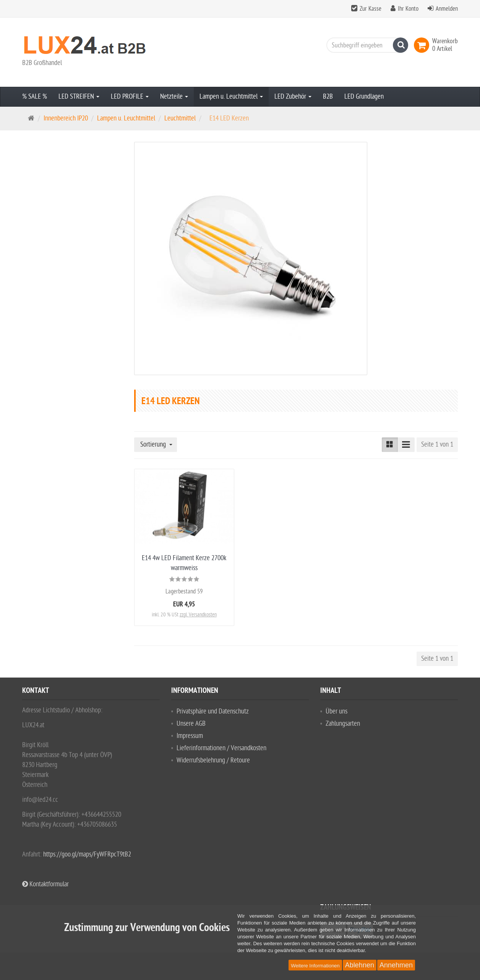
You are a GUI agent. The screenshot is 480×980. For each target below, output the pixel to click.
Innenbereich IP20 (66, 118)
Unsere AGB (191, 724)
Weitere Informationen (315, 966)
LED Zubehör (293, 97)
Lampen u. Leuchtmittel (231, 97)
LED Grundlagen (364, 97)
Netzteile (174, 97)
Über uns (336, 711)
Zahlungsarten (343, 724)
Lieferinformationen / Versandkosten (221, 748)
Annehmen (396, 965)
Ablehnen (360, 965)
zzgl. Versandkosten (198, 615)
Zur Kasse (371, 9)
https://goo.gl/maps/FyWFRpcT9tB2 (87, 854)
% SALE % (35, 97)
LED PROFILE (130, 97)
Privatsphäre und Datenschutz (213, 711)
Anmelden (447, 9)
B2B (328, 97)
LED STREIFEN (79, 97)
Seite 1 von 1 (437, 444)
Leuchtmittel (180, 118)
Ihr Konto (408, 9)
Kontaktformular (45, 884)
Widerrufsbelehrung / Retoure (213, 760)
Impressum (190, 736)
